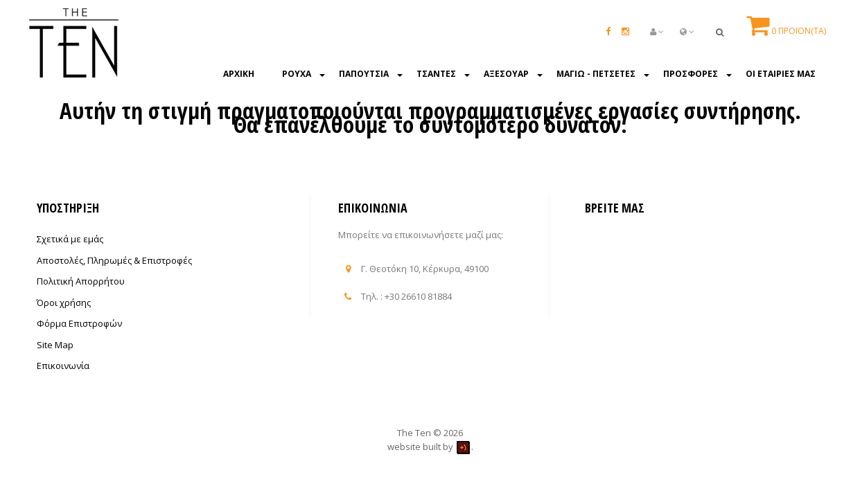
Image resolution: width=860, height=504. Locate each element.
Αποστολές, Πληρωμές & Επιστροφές (114, 260)
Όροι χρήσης (64, 303)
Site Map (55, 345)
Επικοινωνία (63, 366)
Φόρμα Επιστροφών (79, 323)
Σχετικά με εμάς (70, 239)
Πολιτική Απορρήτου (81, 281)
